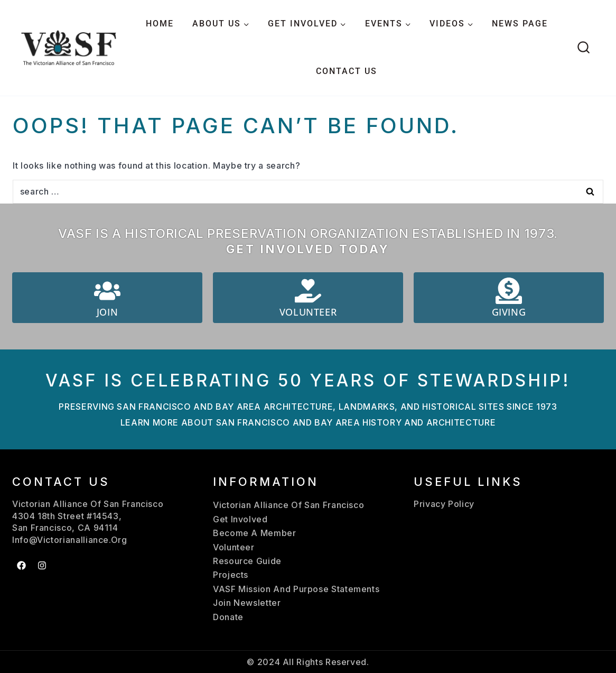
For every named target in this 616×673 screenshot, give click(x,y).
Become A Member (255, 533)
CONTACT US (347, 71)
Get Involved (240, 519)
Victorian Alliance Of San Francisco (288, 505)
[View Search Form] (584, 48)
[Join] (107, 291)
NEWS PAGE (520, 24)
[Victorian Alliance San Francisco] (69, 48)
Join (107, 312)
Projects (231, 575)
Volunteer (308, 312)
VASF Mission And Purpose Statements (296, 589)
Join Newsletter (247, 603)
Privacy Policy (444, 504)
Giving (509, 312)
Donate (228, 617)
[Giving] (509, 291)
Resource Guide (247, 561)
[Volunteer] (308, 291)
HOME (160, 24)
